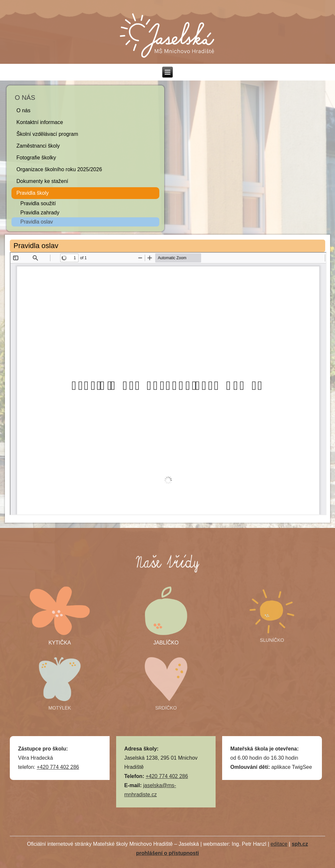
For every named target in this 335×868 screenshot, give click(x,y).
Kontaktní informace (40, 122)
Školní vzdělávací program (47, 134)
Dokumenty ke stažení (42, 181)
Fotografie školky (36, 158)
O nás (23, 110)
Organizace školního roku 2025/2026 (59, 169)
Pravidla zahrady (40, 213)
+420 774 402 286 (58, 767)
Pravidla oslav (37, 222)
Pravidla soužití (38, 203)
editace (279, 844)
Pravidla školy (33, 193)
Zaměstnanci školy (38, 146)
